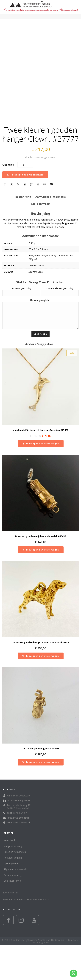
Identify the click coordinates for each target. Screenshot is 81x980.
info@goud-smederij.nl (19, 853)
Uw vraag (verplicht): (40, 331)
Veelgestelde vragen (14, 882)
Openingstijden (11, 899)
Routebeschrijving (13, 893)
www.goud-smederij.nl (18, 858)
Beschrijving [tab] (23, 227)
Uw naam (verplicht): (21, 319)
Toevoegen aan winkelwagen (25, 206)
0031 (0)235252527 (17, 848)
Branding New (41, 978)
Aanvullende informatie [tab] (51, 227)
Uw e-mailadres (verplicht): (60, 319)
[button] (41, 479)
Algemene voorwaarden (16, 905)
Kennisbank (10, 876)
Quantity (8, 196)
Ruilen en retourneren (15, 887)
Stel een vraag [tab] (40, 235)
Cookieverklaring (12, 916)
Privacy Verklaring (13, 910)
